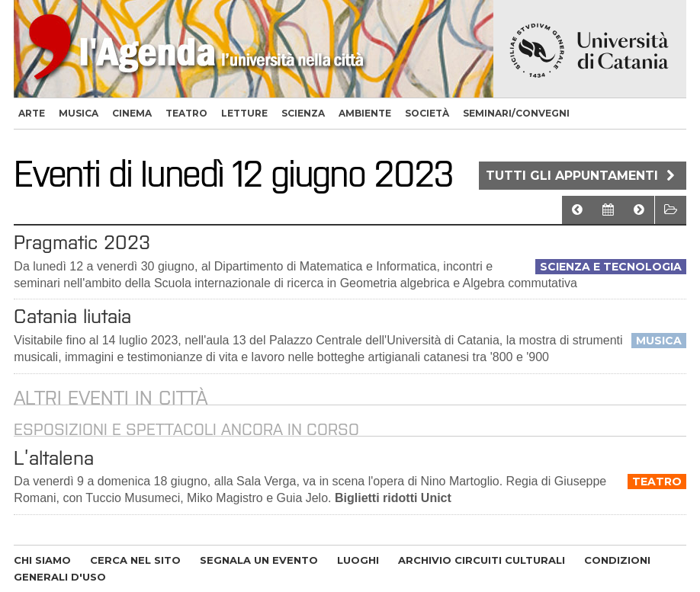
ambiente (365, 113)
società (427, 113)
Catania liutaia (72, 316)
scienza (303, 113)
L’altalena (54, 458)
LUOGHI (358, 560)
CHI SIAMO (42, 560)
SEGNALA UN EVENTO (259, 560)
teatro (186, 113)
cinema (132, 113)
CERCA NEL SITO (135, 560)
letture (244, 113)
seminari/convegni (516, 113)
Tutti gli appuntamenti (582, 176)
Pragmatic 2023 (82, 242)
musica (79, 113)
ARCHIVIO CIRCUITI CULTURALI (482, 560)
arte (32, 113)
